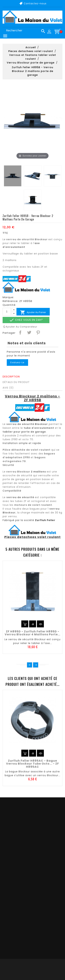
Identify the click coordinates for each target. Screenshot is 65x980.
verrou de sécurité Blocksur (27, 239)
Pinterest (38, 332)
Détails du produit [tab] (16, 382)
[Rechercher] (24, 31)
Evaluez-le (17, 362)
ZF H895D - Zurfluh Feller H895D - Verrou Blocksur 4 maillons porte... (32, 633)
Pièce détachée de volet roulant (27, 450)
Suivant (36, 665)
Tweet (29, 332)
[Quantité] (7, 312)
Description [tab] (11, 377)
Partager (20, 332)
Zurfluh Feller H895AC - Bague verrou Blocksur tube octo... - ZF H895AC (32, 764)
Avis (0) (8, 388)
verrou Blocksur (18, 472)
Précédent (30, 665)
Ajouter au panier (33, 312)
